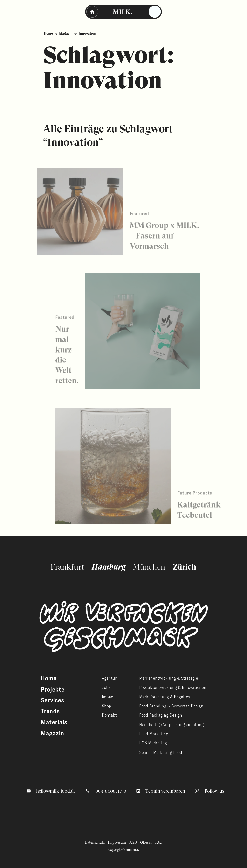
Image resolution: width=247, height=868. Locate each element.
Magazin (66, 33)
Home (48, 33)
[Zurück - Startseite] (92, 12)
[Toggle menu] (155, 12)
